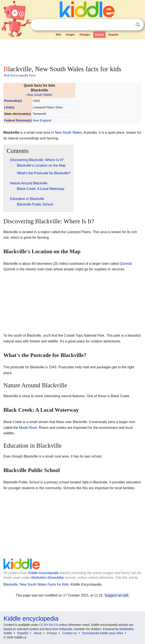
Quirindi (126, 264)
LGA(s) (9, 107)
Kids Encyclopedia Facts (20, 75)
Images (70, 35)
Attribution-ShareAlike (47, 578)
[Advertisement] (72, 51)
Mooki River (28, 428)
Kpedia (99, 35)
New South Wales (40, 95)
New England (42, 120)
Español (113, 35)
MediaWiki (126, 629)
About (38, 633)
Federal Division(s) (18, 120)
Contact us (70, 633)
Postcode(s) (13, 101)
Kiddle (8, 633)
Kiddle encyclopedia (43, 573)
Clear (129, 25)
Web (58, 35)
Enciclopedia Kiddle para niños (102, 633)
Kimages (85, 35)
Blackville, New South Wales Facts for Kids (36, 584)
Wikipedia (66, 629)
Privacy (52, 633)
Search (138, 25)
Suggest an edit (117, 595)
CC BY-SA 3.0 (49, 625)
